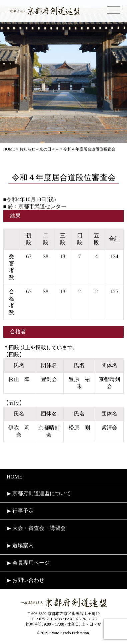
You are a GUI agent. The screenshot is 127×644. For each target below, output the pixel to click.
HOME (14, 477)
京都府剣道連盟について (39, 493)
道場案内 (20, 545)
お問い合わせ (25, 580)
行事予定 (20, 511)
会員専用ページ (28, 563)
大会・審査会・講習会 (36, 528)
